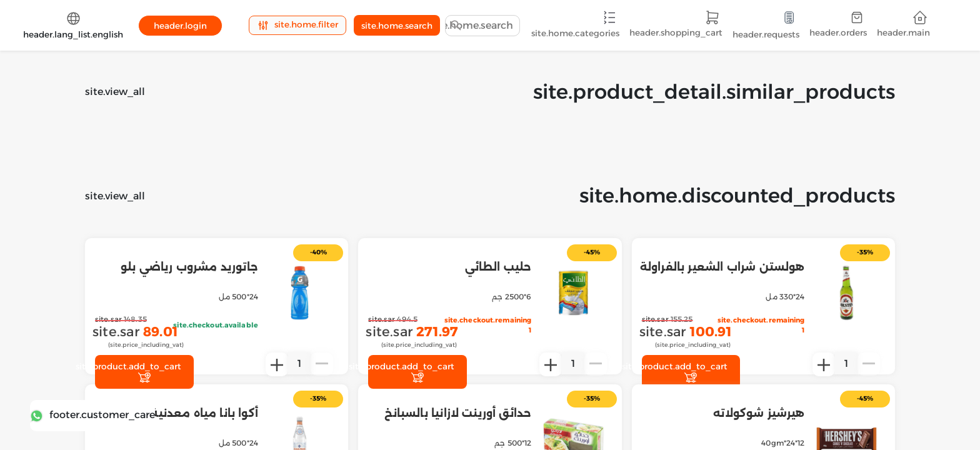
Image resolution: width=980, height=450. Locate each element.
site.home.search (397, 26)
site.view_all (115, 92)
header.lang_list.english (73, 25)
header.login (180, 26)
